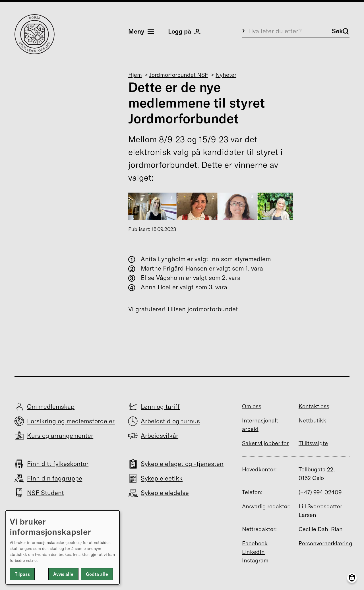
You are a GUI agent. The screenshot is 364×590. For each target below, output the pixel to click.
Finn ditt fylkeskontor (58, 464)
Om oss (252, 406)
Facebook (255, 543)
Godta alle (97, 574)
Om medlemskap (51, 407)
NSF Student (45, 493)
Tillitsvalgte (313, 443)
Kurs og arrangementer (60, 436)
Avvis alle (63, 574)
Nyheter (226, 75)
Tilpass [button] (22, 574)
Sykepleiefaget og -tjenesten (182, 464)
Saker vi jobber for (265, 443)
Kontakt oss (314, 406)
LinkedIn (253, 552)
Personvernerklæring (325, 543)
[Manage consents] (352, 578)
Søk (340, 31)
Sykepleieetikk (162, 478)
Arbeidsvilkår (160, 436)
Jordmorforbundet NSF (179, 75)
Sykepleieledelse (165, 493)
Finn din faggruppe (55, 478)
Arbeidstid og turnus (170, 421)
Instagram (255, 560)
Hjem (135, 75)
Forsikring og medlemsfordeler (71, 421)
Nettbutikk (312, 420)
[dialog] (63, 547)
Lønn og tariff (160, 407)
